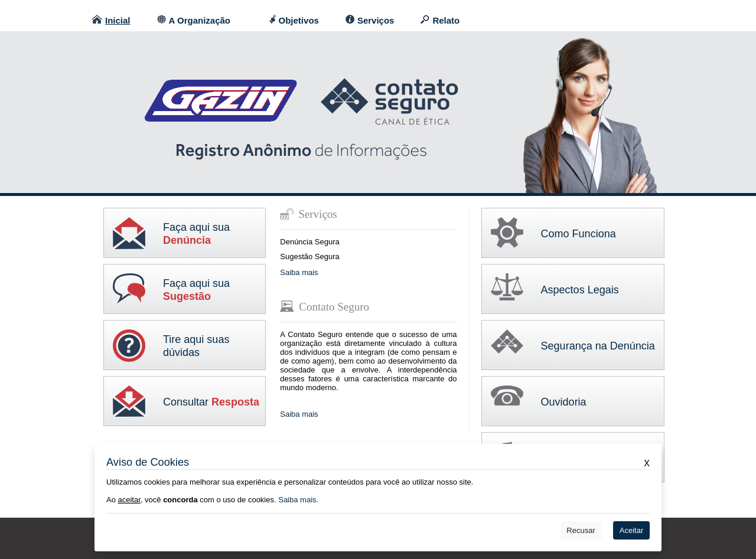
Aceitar (631, 530)
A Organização (200, 20)
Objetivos (299, 20)
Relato (446, 20)
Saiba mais (299, 272)
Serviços (376, 20)
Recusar (581, 530)
